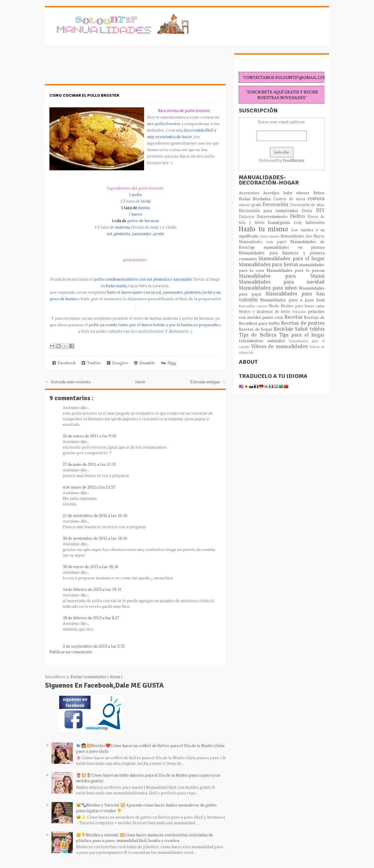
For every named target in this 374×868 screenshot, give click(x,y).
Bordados (263, 199)
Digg (169, 363)
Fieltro (299, 216)
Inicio (140, 382)
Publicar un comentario (71, 652)
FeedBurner (294, 160)
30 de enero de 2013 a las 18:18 (90, 566)
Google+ (117, 363)
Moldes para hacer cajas (303, 306)
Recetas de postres (303, 323)
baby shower (299, 193)
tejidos (317, 329)
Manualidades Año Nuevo (303, 236)
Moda (275, 306)
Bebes (319, 193)
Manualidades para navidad (282, 282)
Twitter (91, 363)
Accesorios (251, 193)
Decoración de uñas (307, 205)
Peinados (300, 312)
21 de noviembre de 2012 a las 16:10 (95, 515)
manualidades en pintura (294, 247)
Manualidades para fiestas (269, 264)
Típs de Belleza (259, 335)
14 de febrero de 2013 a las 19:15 (92, 589)
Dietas (309, 211)
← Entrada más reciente (68, 382)
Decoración (276, 204)
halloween (315, 222)
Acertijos (273, 193)
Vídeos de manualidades (280, 346)
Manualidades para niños (269, 288)
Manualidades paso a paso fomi (292, 300)
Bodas (246, 199)
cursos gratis (251, 205)
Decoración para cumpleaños (270, 210)
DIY (320, 210)
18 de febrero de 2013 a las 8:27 (91, 618)
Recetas (294, 317)
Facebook (64, 363)
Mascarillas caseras (254, 306)
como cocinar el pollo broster (84, 95)
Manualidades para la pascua (296, 270)
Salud (302, 329)
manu (265, 236)
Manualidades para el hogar (292, 258)
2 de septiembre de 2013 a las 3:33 (94, 646)
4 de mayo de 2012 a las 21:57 (89, 487)
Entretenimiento (273, 216)
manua (275, 236)
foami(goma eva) (287, 222)
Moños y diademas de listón (266, 312)
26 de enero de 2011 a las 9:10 (89, 436)
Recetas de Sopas (256, 329)
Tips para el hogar (302, 335)
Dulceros (248, 217)
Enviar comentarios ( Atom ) (96, 677)
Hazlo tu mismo (265, 229)
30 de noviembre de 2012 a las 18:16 (95, 538)
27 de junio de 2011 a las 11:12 (89, 464)
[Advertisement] (92, 68)
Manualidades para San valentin (282, 297)
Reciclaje (284, 329)
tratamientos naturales (264, 341)
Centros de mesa (290, 199)
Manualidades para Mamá (282, 276)
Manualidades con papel (265, 242)
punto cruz (273, 317)
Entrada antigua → (208, 382)
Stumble (145, 363)
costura (316, 198)
